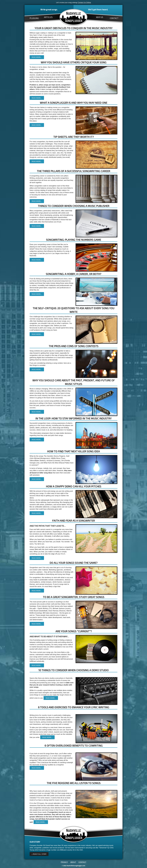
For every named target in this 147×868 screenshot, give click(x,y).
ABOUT (73, 862)
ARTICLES (48, 17)
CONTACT (114, 18)
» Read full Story (39, 854)
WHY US (100, 17)
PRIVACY (64, 862)
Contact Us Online (84, 2)
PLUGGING (34, 18)
